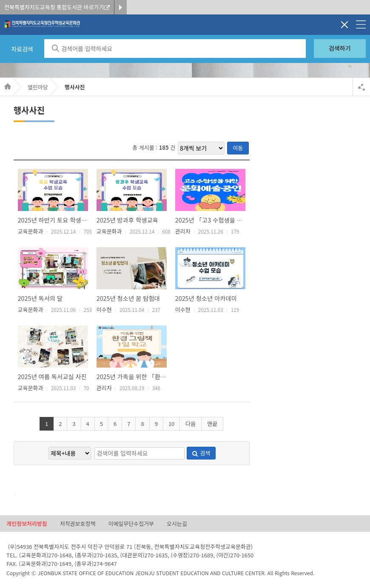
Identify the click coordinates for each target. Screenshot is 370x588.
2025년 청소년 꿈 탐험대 (128, 298)
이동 (238, 148)
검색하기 (340, 48)
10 (171, 424)
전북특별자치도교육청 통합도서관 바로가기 (57, 7)
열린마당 (38, 87)
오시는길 (177, 524)
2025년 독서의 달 (40, 298)
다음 (191, 424)
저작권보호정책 (78, 524)
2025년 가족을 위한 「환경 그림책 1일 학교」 (155, 376)
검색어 (13, 494)
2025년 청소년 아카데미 (206, 298)
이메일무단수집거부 (131, 524)
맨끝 (212, 424)
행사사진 (75, 87)
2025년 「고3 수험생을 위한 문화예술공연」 (232, 220)
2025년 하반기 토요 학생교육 (55, 220)
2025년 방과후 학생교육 (127, 220)
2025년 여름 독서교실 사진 (52, 376)
